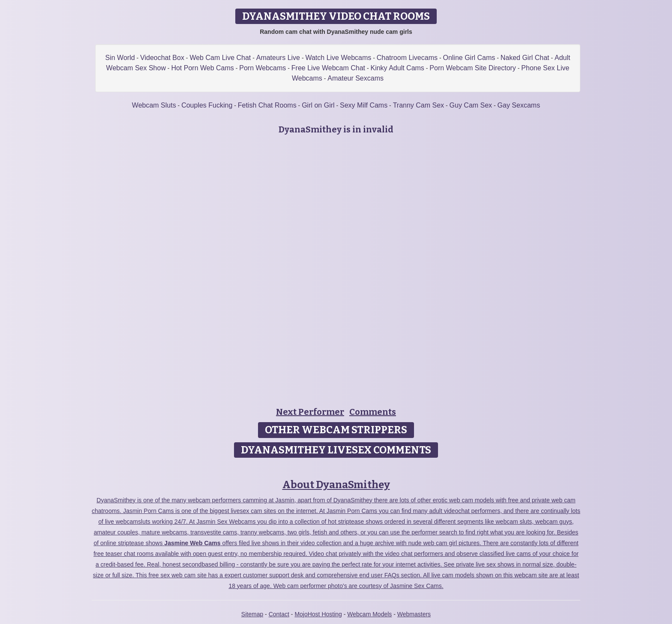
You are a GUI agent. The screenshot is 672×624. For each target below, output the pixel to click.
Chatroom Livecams (407, 58)
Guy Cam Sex (471, 105)
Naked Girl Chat (525, 58)
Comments (373, 412)
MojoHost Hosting (318, 614)
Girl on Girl (318, 105)
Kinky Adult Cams (397, 68)
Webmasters (414, 614)
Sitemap (252, 614)
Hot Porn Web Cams (202, 68)
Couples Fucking (207, 105)
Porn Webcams (262, 68)
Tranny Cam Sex (418, 105)
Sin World (120, 58)
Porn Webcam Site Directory (473, 68)
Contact (279, 614)
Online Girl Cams (469, 58)
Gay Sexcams (519, 105)
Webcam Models (369, 614)
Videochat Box (162, 58)
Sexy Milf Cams (364, 105)
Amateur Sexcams (355, 78)
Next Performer (310, 412)
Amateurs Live (278, 58)
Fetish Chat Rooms (267, 105)
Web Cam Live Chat (220, 58)
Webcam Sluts (154, 105)
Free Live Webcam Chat (328, 68)
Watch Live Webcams (338, 58)
